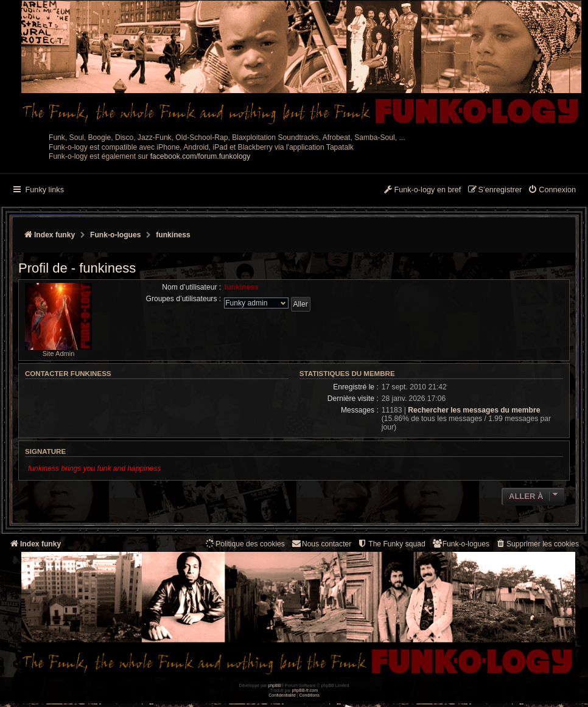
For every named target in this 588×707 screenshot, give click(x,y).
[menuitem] (552, 190)
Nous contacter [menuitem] (321, 544)
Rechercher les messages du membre (474, 410)
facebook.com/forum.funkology (201, 156)
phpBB (274, 685)
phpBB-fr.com (305, 690)
